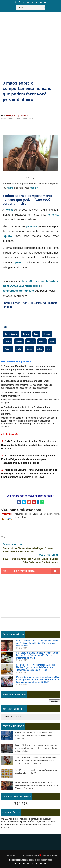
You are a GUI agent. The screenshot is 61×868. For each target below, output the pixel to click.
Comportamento (11, 334)
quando (19, 262)
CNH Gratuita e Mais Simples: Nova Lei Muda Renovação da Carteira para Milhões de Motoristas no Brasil (30, 445)
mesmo (34, 188)
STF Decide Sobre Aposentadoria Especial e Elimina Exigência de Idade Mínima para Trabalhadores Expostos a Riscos (28, 459)
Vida (49, 349)
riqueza (7, 236)
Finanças (47, 334)
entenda (53, 215)
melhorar (31, 341)
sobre (36, 286)
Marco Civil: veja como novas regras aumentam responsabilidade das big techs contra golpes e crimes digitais (37, 748)
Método (42, 341)
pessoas (32, 226)
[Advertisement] (30, 44)
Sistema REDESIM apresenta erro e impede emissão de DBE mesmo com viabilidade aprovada (35, 736)
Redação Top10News (17, 115)
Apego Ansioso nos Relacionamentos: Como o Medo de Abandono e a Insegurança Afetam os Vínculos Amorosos (37, 785)
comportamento (12, 291)
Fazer (36, 334)
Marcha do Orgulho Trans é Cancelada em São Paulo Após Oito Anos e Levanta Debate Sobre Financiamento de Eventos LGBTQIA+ (29, 473)
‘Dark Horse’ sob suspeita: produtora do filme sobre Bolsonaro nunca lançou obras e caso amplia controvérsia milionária (36, 760)
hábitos (8, 341)
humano (29, 291)
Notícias (8, 349)
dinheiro (26, 334)
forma (9, 210)
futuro (10, 188)
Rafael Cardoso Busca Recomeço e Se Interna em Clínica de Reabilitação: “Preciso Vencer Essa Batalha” (37, 643)
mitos (52, 341)
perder (19, 349)
